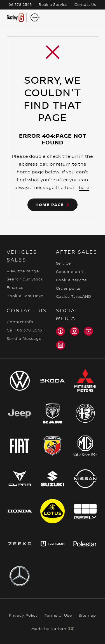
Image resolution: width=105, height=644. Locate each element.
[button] (52, 205)
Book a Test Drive (25, 296)
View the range (23, 271)
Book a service (72, 280)
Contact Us (85, 5)
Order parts (68, 289)
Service (63, 263)
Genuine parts (71, 272)
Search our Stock (25, 279)
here (84, 188)
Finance (15, 288)
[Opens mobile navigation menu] (94, 18)
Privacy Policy (24, 616)
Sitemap (87, 616)
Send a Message (24, 339)
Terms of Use (58, 616)
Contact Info (20, 322)
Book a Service (53, 5)
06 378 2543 (20, 5)
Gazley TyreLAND (74, 297)
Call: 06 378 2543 (25, 330)
